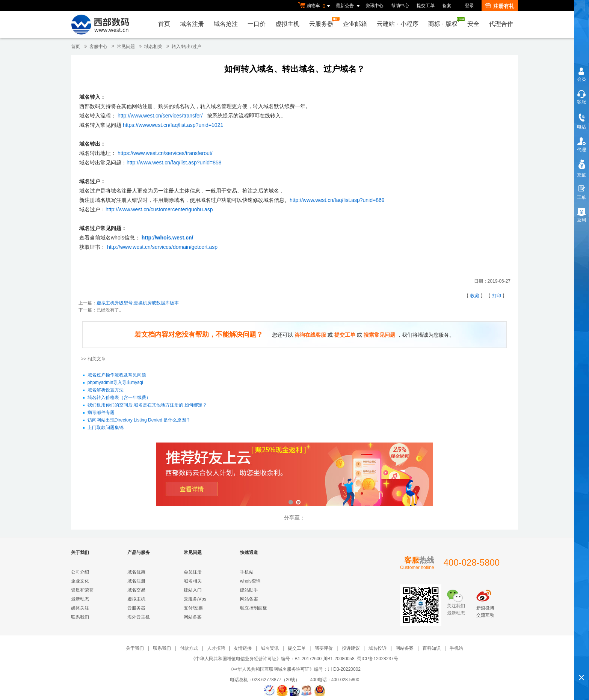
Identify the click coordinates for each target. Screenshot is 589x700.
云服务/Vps (195, 599)
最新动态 (80, 599)
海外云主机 (139, 617)
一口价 (257, 24)
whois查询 (250, 581)
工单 (581, 197)
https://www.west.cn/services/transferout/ (165, 153)
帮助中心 (400, 6)
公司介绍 (80, 572)
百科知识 (432, 648)
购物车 (315, 6)
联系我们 (80, 617)
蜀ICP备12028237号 (377, 659)
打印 (497, 296)
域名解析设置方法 (106, 390)
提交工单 (426, 6)
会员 (581, 79)
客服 (581, 102)
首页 (164, 24)
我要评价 (324, 648)
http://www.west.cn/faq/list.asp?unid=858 (174, 163)
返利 (581, 220)
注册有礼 (500, 6)
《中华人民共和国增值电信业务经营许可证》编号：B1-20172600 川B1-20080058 (273, 659)
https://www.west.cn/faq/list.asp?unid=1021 (173, 125)
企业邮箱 (355, 24)
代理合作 (501, 24)
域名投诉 (378, 648)
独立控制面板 (254, 608)
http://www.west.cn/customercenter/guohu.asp (159, 209)
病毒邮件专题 (101, 413)
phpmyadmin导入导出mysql (115, 383)
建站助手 (249, 590)
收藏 (475, 296)
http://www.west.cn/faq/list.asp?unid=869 (337, 200)
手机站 (247, 572)
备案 (447, 6)
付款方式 (189, 648)
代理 (581, 150)
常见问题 (126, 47)
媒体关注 (80, 608)
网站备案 (193, 617)
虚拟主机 (287, 24)
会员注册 (193, 572)
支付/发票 (193, 608)
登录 (470, 6)
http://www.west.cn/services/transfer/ (160, 116)
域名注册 (192, 24)
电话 (581, 127)
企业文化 (80, 581)
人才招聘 (216, 648)
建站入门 (193, 590)
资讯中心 (375, 6)
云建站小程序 (397, 24)
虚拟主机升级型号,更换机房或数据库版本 (138, 303)
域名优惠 (136, 572)
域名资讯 (270, 648)
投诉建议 (351, 648)
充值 (581, 175)
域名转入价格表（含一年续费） (119, 398)
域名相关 (153, 47)
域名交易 (136, 590)
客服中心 (98, 47)
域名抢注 (226, 24)
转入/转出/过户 (187, 47)
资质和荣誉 (82, 590)
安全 (473, 24)
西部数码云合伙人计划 (294, 475)
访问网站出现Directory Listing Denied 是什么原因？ (139, 420)
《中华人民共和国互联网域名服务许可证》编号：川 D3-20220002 (294, 669)
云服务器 (323, 22)
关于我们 (135, 648)
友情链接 (243, 648)
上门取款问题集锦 (106, 428)
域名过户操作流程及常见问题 (117, 375)
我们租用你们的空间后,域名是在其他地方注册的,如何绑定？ (147, 405)
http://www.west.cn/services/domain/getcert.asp (162, 247)
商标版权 (445, 22)
